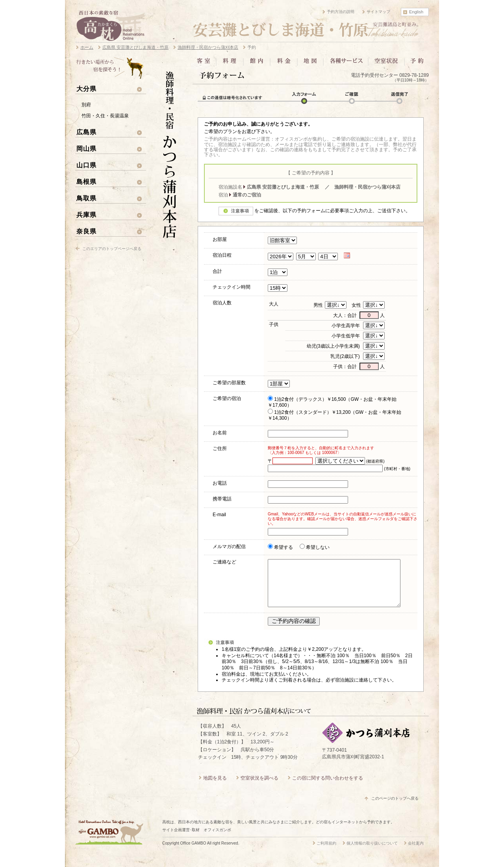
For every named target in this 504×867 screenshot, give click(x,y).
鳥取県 (86, 198)
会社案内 (416, 853)
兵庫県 (86, 215)
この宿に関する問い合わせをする (328, 787)
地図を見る (215, 787)
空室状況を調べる (259, 787)
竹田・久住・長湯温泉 (105, 116)
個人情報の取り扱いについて (372, 853)
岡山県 (86, 148)
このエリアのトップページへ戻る (112, 249)
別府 (86, 105)
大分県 (86, 89)
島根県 (86, 182)
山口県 (86, 165)
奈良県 (86, 231)
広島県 (86, 132)
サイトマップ (378, 12)
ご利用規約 (326, 853)
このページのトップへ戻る (395, 808)
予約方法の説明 (341, 12)
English (416, 12)
